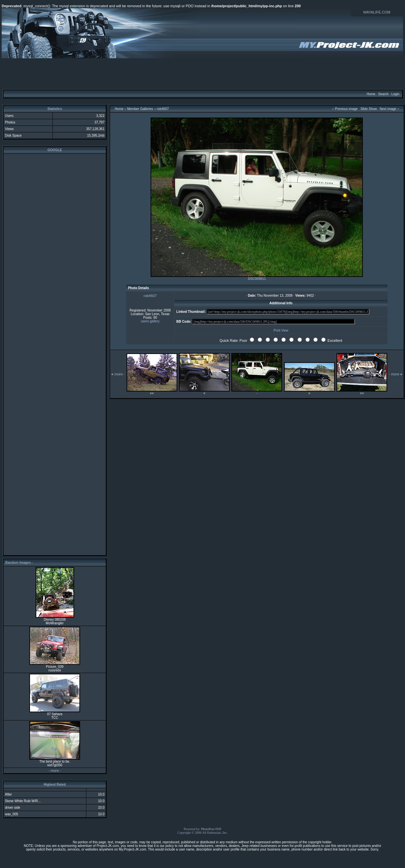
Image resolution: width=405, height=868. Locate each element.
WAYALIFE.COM (377, 12)
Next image (388, 109)
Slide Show (369, 109)
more (55, 771)
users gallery (150, 321)
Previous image (346, 109)
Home (371, 94)
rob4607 (163, 109)
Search (383, 94)
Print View (281, 330)
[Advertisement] (203, 73)
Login (395, 94)
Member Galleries (140, 109)
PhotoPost (208, 829)
